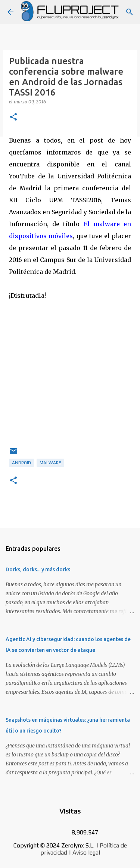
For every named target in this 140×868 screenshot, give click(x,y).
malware (50, 463)
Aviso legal (86, 853)
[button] (13, 117)
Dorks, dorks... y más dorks (38, 569)
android (21, 463)
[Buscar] (130, 12)
